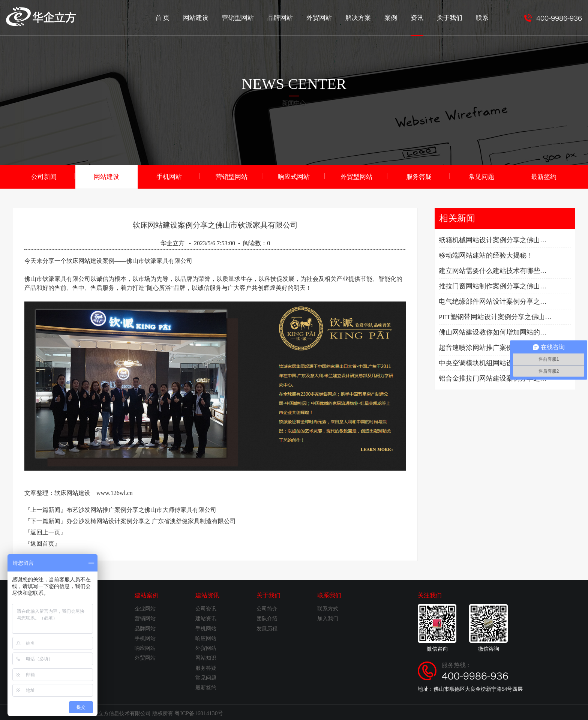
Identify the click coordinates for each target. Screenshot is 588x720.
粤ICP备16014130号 (197, 712)
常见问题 (481, 176)
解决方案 (363, 17)
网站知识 (206, 657)
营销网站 (145, 618)
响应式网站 (294, 176)
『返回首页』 (42, 543)
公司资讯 (206, 608)
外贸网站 (325, 17)
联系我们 (329, 595)
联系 (483, 17)
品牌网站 (288, 17)
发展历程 (267, 628)
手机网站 (169, 176)
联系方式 (328, 608)
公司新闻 (44, 176)
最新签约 (544, 176)
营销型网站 (247, 17)
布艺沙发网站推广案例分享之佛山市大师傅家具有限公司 (141, 509)
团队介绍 (267, 618)
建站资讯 (207, 595)
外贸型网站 (357, 176)
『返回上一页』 (45, 532)
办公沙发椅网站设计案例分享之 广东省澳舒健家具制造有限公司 (151, 520)
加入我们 (328, 618)
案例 (394, 17)
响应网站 (145, 647)
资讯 (420, 24)
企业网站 (145, 608)
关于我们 (451, 17)
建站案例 (147, 595)
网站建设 (207, 17)
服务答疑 (419, 176)
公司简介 (267, 608)
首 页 (174, 17)
